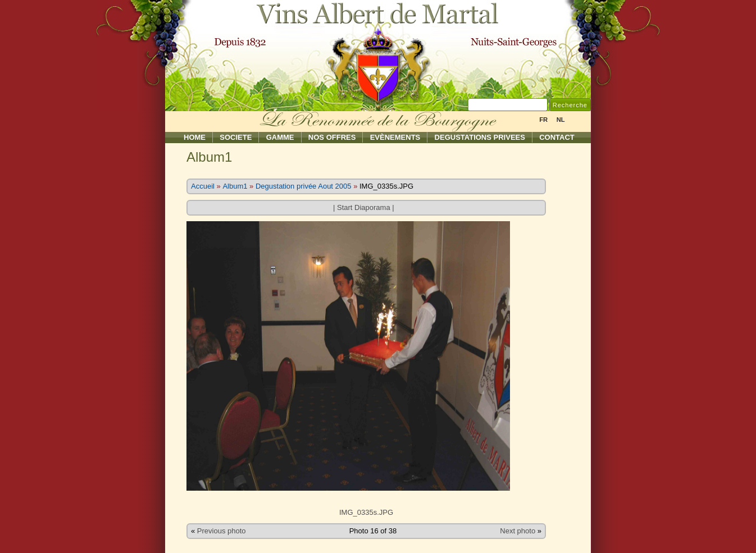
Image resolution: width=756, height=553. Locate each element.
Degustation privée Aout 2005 (304, 186)
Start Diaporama (364, 207)
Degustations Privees (480, 137)
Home (195, 137)
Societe (236, 137)
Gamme (280, 137)
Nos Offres (332, 137)
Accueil (203, 186)
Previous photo (222, 531)
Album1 (235, 186)
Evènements (395, 137)
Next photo (518, 531)
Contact (557, 137)
